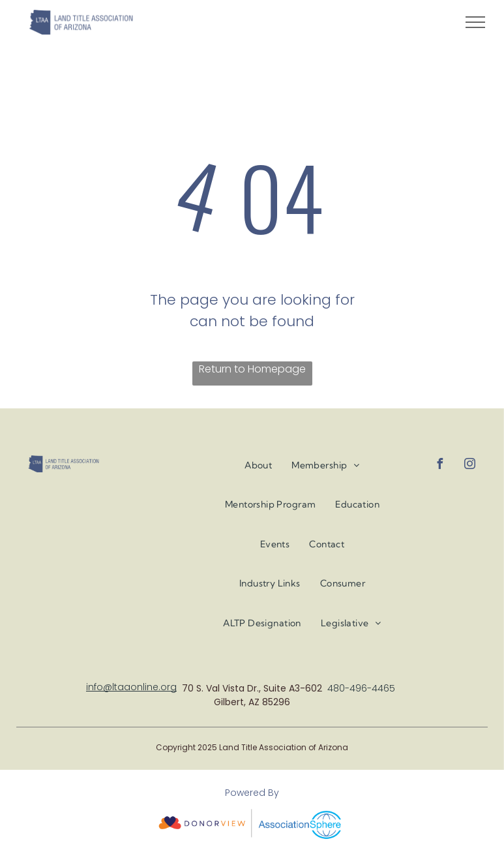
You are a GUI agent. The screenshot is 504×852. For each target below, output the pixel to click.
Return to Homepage (252, 369)
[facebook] (439, 465)
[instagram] (469, 465)
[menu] (475, 22)
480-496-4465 (361, 688)
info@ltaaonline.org (131, 687)
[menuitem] (258, 465)
